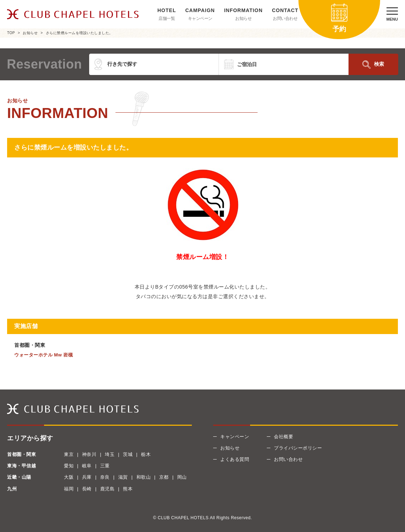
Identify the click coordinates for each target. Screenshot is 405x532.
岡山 (182, 477)
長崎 (87, 489)
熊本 (128, 489)
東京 (69, 454)
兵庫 (87, 477)
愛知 (69, 466)
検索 (379, 64)
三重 (105, 466)
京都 (164, 477)
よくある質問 (235, 459)
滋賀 (123, 477)
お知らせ (243, 18)
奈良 (105, 477)
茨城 (128, 454)
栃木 (146, 454)
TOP (11, 33)
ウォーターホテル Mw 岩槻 (44, 355)
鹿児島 (107, 489)
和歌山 (144, 477)
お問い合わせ (285, 18)
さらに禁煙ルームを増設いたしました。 (79, 33)
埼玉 (110, 454)
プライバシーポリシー (298, 448)
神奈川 (89, 454)
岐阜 (87, 466)
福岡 (69, 489)
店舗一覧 (167, 18)
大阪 (69, 477)
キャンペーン (200, 18)
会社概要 (283, 437)
